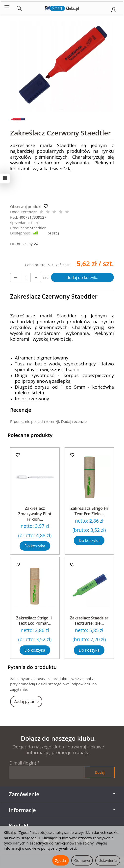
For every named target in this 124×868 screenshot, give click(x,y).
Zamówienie (62, 794)
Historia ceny (24, 244)
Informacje (62, 810)
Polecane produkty (30, 435)
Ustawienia (108, 860)
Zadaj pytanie (26, 701)
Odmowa (82, 860)
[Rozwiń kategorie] (7, 7)
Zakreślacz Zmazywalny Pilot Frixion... (35, 514)
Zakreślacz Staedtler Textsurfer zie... (89, 621)
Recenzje (21, 410)
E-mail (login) (23, 763)
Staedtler (38, 228)
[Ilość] (26, 278)
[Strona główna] (62, 7)
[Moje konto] (114, 9)
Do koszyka (35, 546)
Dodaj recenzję (74, 421)
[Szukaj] (19, 7)
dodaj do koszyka (82, 278)
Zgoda (61, 860)
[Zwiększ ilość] (16, 278)
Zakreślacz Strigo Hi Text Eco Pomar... (35, 621)
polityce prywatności (59, 848)
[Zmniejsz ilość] (36, 278)
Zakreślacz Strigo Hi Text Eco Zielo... (89, 511)
